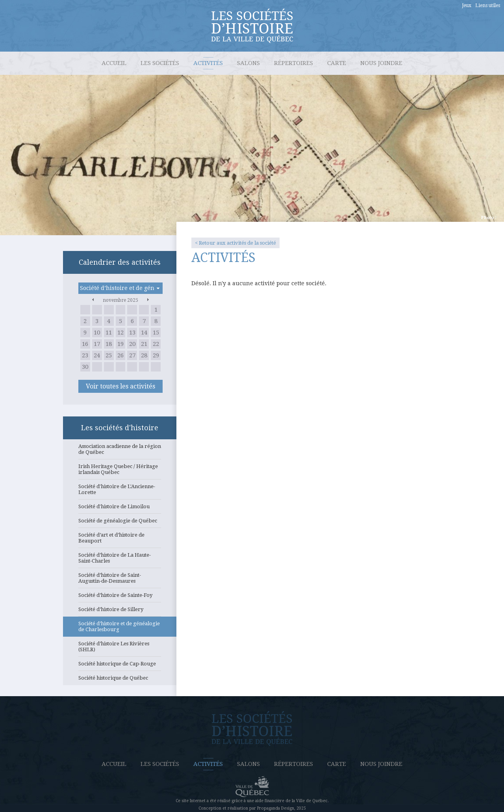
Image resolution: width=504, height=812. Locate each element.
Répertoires (294, 63)
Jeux (467, 6)
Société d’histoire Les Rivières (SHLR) (120, 649)
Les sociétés (160, 63)
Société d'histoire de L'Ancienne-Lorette (120, 491)
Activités (208, 63)
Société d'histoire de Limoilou (120, 509)
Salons (248, 63)
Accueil (114, 63)
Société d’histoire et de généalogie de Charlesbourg (120, 629)
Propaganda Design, (276, 808)
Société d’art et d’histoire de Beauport (120, 540)
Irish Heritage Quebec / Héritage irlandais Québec (120, 471)
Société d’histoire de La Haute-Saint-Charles (120, 560)
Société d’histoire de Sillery (120, 611)
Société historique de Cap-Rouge (120, 666)
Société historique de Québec (120, 680)
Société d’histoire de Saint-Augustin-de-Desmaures (120, 580)
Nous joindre (381, 63)
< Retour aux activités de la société (235, 243)
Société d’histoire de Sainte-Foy (120, 597)
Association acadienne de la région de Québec (120, 451)
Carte (337, 63)
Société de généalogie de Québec (120, 523)
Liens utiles (488, 6)
